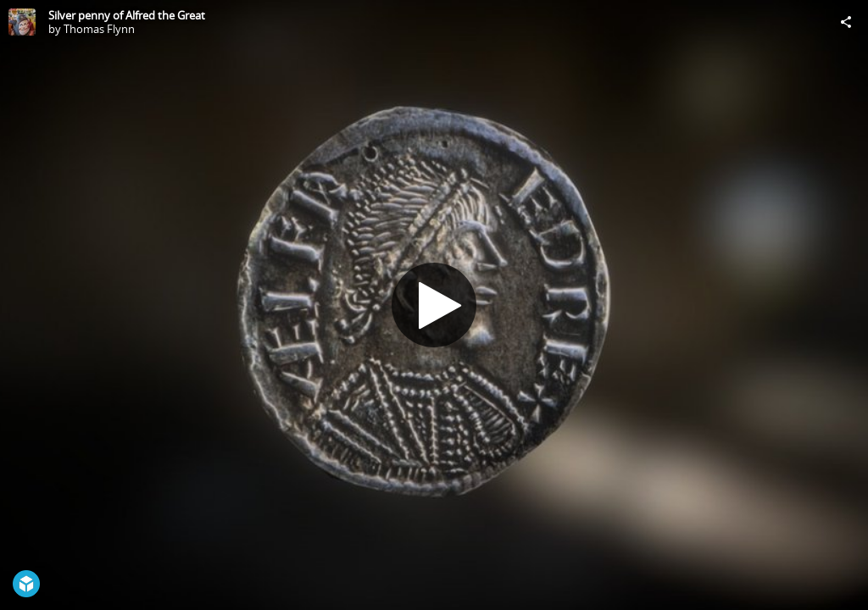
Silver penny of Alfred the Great (127, 15)
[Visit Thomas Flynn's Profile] (22, 22)
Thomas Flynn (99, 29)
